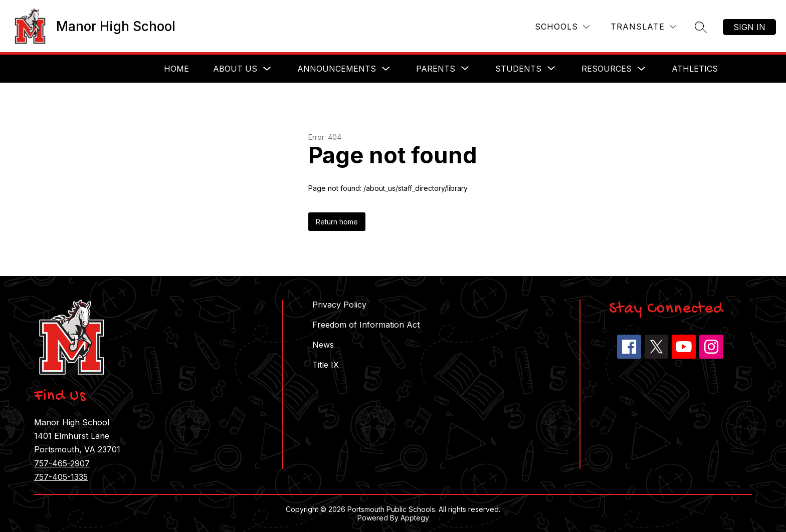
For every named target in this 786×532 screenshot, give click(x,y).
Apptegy (415, 518)
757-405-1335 (61, 477)
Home (176, 69)
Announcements (337, 69)
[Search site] (701, 27)
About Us (235, 69)
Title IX (326, 365)
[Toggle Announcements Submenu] (386, 69)
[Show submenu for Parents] (436, 69)
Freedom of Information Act (366, 325)
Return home (337, 222)
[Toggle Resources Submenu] (642, 69)
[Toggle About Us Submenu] (267, 69)
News (323, 345)
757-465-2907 (62, 463)
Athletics (695, 69)
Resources (607, 69)
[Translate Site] (643, 27)
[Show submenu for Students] (518, 69)
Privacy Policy (339, 305)
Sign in (749, 27)
